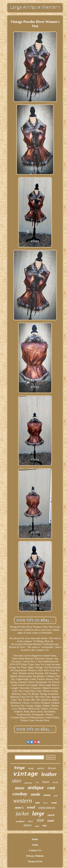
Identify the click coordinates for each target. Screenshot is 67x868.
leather (49, 774)
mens (20, 788)
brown (52, 768)
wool (31, 807)
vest (37, 782)
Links (35, 845)
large (38, 813)
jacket (22, 813)
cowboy (20, 794)
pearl (56, 796)
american (28, 783)
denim (47, 795)
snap (31, 768)
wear (54, 803)
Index (35, 839)
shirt (16, 781)
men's (19, 808)
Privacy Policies (35, 856)
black (46, 782)
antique (36, 787)
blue (38, 803)
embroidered (47, 808)
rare (51, 821)
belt (45, 826)
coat (51, 788)
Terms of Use (35, 861)
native (41, 768)
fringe (19, 768)
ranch (51, 815)
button (28, 825)
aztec (31, 821)
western (23, 801)
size (40, 820)
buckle (55, 782)
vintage (26, 774)
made (37, 826)
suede (35, 794)
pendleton (20, 821)
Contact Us (35, 850)
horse (46, 803)
